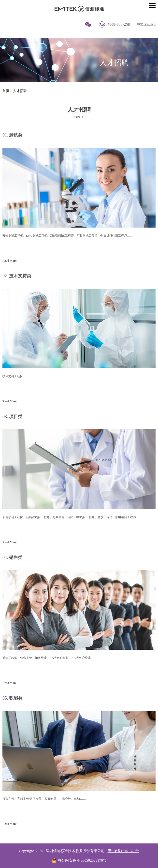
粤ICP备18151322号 (123, 851)
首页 (6, 91)
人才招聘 (114, 62)
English (150, 24)
